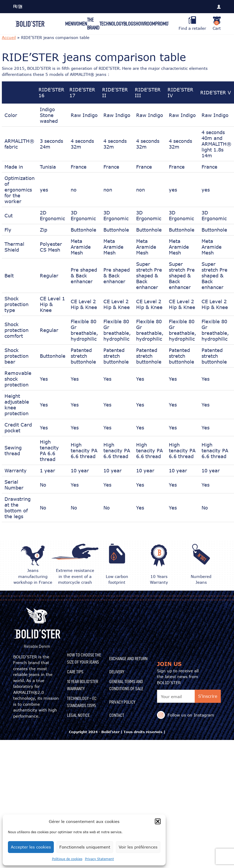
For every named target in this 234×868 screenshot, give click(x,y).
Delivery (117, 672)
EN (20, 7)
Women (80, 24)
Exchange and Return (128, 659)
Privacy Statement (99, 859)
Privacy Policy (122, 702)
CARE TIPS (75, 672)
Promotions (167, 24)
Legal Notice (78, 715)
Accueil (9, 37)
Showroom (144, 24)
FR (15, 7)
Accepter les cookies (31, 847)
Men (69, 24)
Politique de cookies (67, 859)
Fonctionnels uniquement (85, 847)
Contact (117, 715)
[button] (158, 821)
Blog (128, 24)
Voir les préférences (138, 847)
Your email (171, 697)
